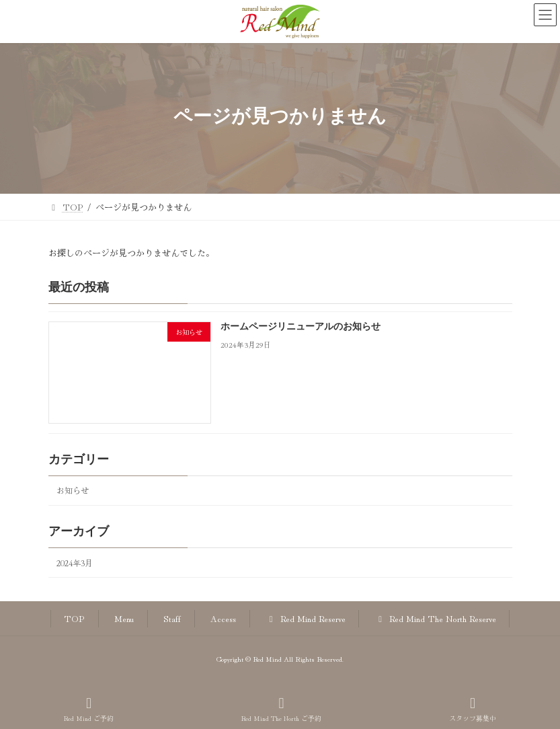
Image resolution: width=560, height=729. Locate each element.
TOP (74, 618)
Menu (124, 618)
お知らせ (73, 490)
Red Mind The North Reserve (436, 618)
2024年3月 (75, 563)
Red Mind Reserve (305, 618)
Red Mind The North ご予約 (281, 709)
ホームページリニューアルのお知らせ (300, 328)
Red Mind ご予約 (89, 709)
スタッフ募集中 (473, 709)
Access (223, 618)
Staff (172, 618)
